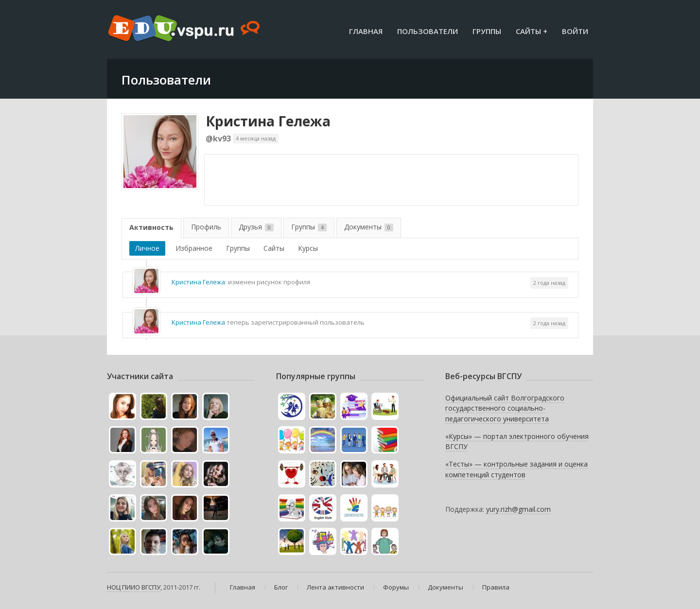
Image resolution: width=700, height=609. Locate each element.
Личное (147, 248)
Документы (369, 227)
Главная (366, 31)
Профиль (206, 227)
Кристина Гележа (268, 121)
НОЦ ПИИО (123, 587)
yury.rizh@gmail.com (518, 509)
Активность (151, 227)
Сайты (274, 248)
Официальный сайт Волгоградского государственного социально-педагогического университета (505, 408)
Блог (281, 587)
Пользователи (428, 31)
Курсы (308, 248)
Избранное (194, 248)
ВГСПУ (151, 587)
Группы (487, 31)
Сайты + (532, 31)
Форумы (396, 587)
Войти (575, 31)
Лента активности (335, 587)
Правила (496, 587)
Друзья (256, 227)
